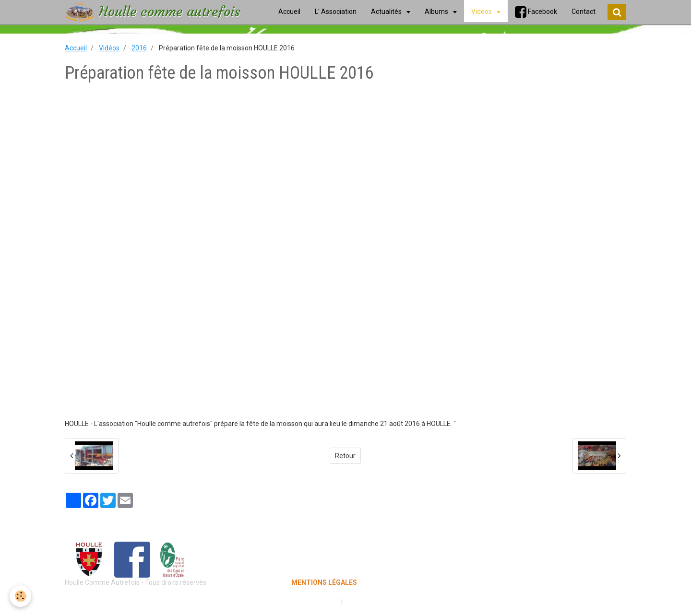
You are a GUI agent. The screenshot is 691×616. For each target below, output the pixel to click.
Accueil (76, 48)
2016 (139, 48)
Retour (345, 456)
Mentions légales (312, 602)
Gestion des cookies (375, 602)
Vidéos (109, 48)
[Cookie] (20, 596)
